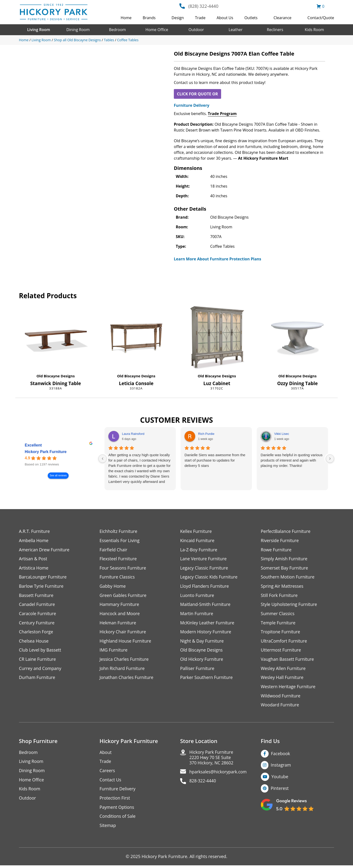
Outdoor (196, 30)
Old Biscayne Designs (56, 376)
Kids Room (314, 30)
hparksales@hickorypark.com (219, 774)
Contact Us (111, 782)
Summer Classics (278, 614)
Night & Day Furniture (202, 642)
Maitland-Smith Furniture (206, 605)
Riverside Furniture (280, 541)
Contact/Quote (321, 18)
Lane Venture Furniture (204, 559)
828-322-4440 (203, 784)
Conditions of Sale (118, 819)
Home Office (157, 30)
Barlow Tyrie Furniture (42, 587)
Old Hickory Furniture (202, 660)
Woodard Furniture (280, 707)
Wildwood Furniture (281, 697)
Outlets (251, 18)
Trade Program (222, 114)
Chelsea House (34, 642)
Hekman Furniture (118, 624)
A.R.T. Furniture (35, 531)
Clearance (282, 18)
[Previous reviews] (103, 459)
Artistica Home (34, 568)
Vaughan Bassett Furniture (288, 660)
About (106, 754)
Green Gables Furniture (124, 596)
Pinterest (280, 790)
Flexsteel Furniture (119, 559)
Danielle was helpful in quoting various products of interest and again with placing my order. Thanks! (292, 460)
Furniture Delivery (192, 105)
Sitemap (108, 828)
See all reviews (58, 475)
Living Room (39, 30)
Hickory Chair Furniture (123, 633)
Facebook (281, 755)
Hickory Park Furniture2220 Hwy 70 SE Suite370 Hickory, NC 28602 (212, 760)
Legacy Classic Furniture (205, 568)
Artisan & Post (33, 559)
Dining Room (78, 30)
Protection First (115, 800)
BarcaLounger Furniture (43, 577)
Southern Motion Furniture (288, 577)
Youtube (280, 778)
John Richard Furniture (123, 670)
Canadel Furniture (37, 605)
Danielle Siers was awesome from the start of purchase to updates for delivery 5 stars (215, 460)
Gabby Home (113, 587)
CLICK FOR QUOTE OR (197, 94)
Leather (236, 30)
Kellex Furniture (196, 531)
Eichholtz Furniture (119, 531)
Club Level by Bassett (40, 651)
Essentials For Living (120, 541)
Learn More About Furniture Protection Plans (217, 259)
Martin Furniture (197, 614)
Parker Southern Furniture (207, 679)
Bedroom (117, 30)
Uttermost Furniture (281, 651)
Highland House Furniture (126, 642)
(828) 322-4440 (203, 6)
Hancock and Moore (120, 614)
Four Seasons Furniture (123, 568)
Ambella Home (34, 541)
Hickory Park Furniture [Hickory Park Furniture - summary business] (46, 452)
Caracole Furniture (38, 614)
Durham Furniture (37, 679)
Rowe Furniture (277, 550)
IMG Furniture (114, 651)
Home (126, 18)
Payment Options (117, 809)
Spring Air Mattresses (283, 587)
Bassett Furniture (36, 596)
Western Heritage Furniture (289, 688)
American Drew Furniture (45, 550)
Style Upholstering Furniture (289, 605)
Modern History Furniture (206, 633)
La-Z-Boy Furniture (199, 550)
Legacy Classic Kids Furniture (209, 577)
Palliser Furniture (197, 670)
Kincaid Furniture (198, 541)
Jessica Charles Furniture (125, 660)
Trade (200, 18)
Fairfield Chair (114, 550)
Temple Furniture (278, 624)
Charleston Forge (36, 633)
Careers (108, 773)
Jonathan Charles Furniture (127, 679)
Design (178, 18)
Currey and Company (40, 670)
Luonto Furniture (197, 596)
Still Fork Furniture (280, 596)
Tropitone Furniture (281, 633)
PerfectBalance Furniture (286, 531)
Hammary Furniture (120, 605)
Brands (149, 18)
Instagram (281, 767)
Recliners (275, 30)
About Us (225, 18)
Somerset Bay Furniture (285, 568)
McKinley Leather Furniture (208, 624)
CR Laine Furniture (38, 660)
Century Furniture (37, 624)
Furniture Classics (118, 577)
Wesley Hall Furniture (283, 679)
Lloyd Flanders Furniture (205, 587)
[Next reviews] (330, 459)
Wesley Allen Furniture (284, 670)
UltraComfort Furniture (284, 642)
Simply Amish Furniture (285, 559)
